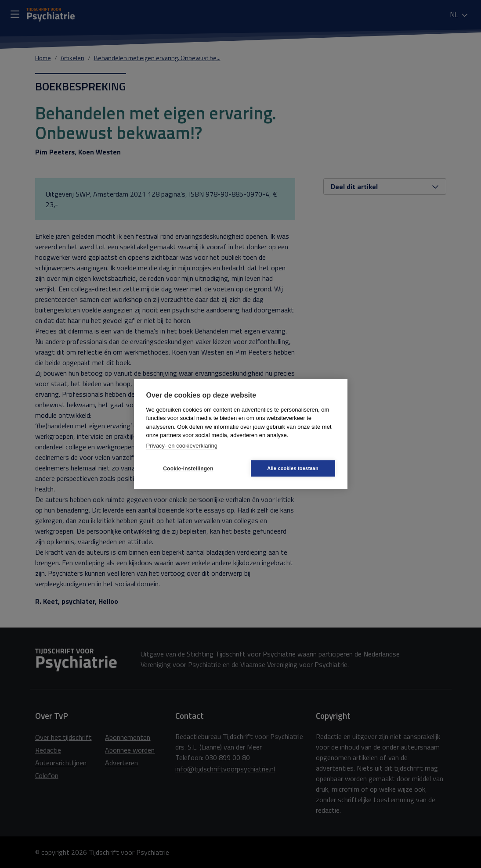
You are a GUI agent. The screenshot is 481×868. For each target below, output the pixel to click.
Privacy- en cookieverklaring (182, 446)
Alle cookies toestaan (293, 468)
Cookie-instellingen (188, 469)
